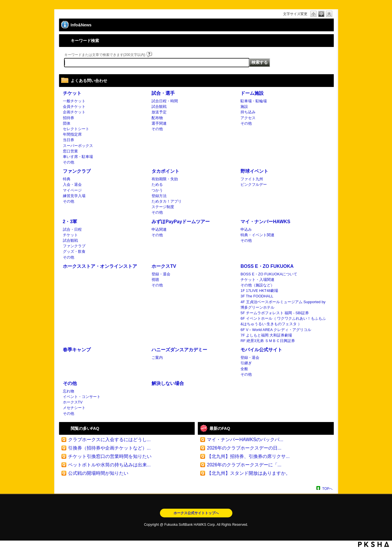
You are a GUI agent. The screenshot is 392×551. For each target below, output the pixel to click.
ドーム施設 (252, 93)
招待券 (69, 118)
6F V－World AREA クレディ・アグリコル (276, 330)
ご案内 (157, 358)
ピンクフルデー (254, 184)
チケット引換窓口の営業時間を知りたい (110, 456)
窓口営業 (70, 151)
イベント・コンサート (82, 397)
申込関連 (159, 229)
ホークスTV (164, 266)
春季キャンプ (77, 350)
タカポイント (165, 171)
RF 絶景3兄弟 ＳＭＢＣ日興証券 (268, 341)
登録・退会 (161, 274)
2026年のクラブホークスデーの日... (244, 448)
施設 (244, 107)
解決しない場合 (168, 383)
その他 (69, 162)
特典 (67, 179)
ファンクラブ (77, 171)
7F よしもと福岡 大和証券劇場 (266, 335)
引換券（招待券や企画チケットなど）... (109, 448)
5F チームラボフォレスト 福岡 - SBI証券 (275, 313)
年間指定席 (72, 134)
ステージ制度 (163, 207)
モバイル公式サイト (261, 350)
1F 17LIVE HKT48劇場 (259, 291)
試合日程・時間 (165, 101)
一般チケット (74, 101)
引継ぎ (246, 363)
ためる (157, 184)
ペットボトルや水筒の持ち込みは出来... (109, 465)
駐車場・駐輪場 (254, 101)
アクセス (248, 118)
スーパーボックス (78, 146)
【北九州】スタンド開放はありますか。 (249, 473)
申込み (246, 229)
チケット (72, 93)
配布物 (157, 118)
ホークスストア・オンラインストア (100, 266)
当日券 (69, 140)
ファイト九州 (252, 179)
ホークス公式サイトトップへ (196, 513)
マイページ (72, 190)
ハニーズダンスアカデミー (179, 350)
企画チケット (74, 112)
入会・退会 (72, 184)
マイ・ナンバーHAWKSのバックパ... (245, 440)
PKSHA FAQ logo (374, 544)
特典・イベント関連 (257, 235)
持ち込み (248, 112)
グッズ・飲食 (74, 251)
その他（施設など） (257, 285)
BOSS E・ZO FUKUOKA (267, 266)
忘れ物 (69, 391)
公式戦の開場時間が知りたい (98, 473)
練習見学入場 (74, 196)
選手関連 (159, 123)
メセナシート (74, 408)
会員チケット (74, 107)
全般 (244, 369)
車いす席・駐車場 (78, 157)
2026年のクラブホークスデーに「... (244, 465)
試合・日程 (72, 229)
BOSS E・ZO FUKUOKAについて (269, 274)
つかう (157, 190)
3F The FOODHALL (257, 296)
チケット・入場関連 (257, 280)
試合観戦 (159, 107)
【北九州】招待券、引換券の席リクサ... (248, 456)
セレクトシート (76, 129)
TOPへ (327, 489)
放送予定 (159, 112)
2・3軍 (70, 222)
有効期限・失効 (165, 179)
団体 (67, 123)
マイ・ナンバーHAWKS (265, 222)
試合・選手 (163, 93)
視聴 (155, 280)
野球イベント (254, 171)
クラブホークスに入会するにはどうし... (109, 440)
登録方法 (159, 196)
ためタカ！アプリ (167, 201)
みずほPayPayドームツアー (181, 222)
